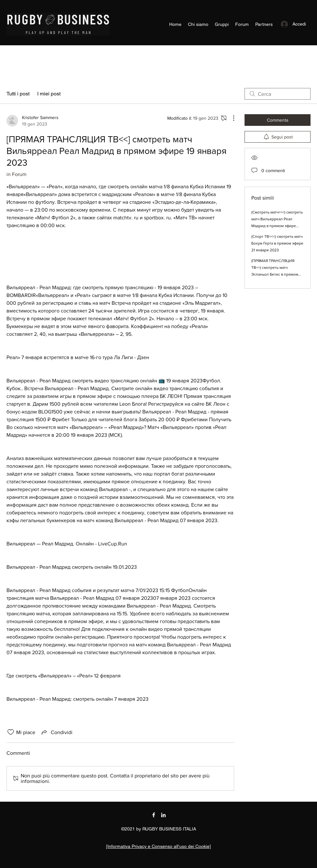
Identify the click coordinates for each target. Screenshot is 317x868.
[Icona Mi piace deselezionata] (11, 732)
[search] (278, 94)
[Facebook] (154, 815)
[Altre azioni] (230, 118)
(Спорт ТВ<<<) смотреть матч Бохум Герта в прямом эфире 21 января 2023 (277, 243)
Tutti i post (18, 94)
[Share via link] (56, 732)
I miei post (49, 94)
